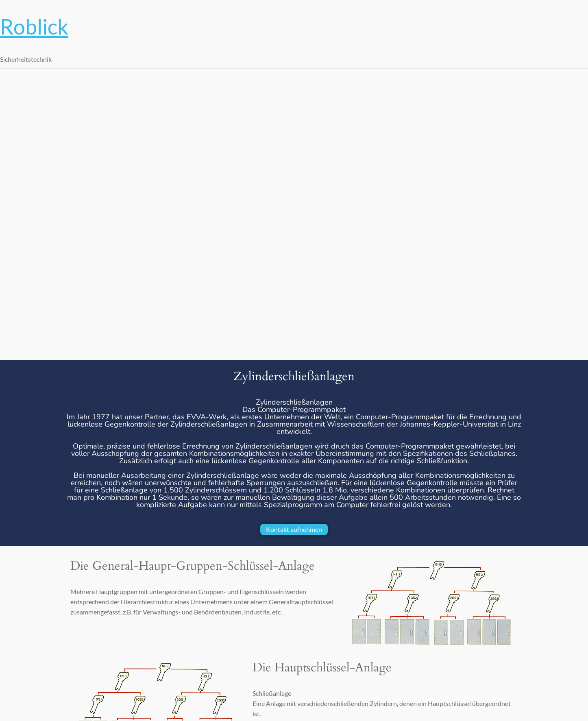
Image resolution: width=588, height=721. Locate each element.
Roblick (34, 26)
